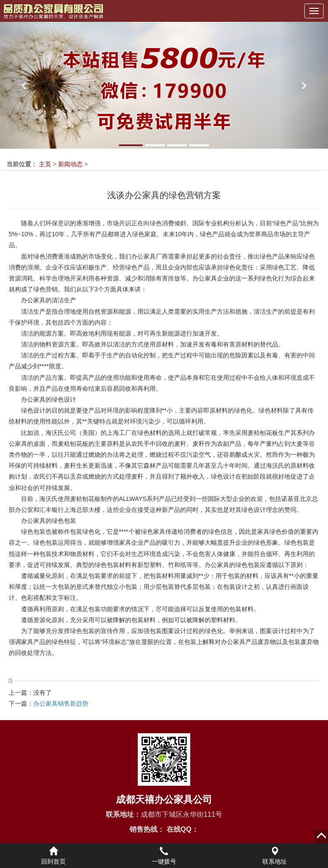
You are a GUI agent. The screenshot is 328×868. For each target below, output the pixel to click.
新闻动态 (70, 164)
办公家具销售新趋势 (61, 703)
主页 (45, 164)
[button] (25, 85)
